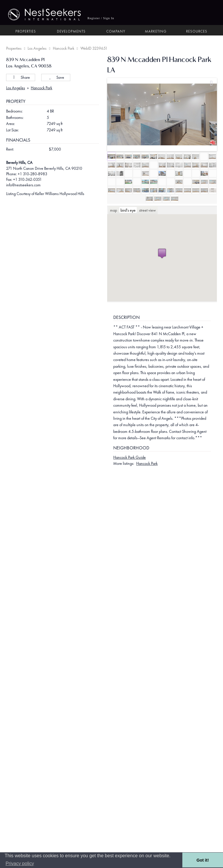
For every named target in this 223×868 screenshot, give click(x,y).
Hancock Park (64, 48)
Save (56, 77)
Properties (26, 31)
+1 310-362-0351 (27, 179)
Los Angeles (37, 48)
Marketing (156, 31)
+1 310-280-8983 (33, 174)
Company (116, 31)
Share (21, 77)
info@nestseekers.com (23, 185)
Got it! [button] (203, 860)
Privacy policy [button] (20, 863)
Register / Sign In (101, 18)
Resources (197, 31)
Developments (71, 31)
